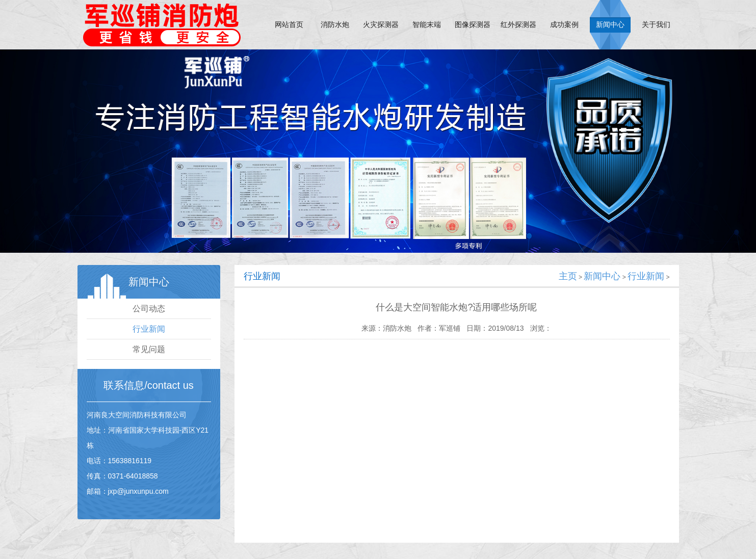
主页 (568, 276)
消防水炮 (335, 25)
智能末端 (427, 25)
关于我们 (656, 25)
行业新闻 (149, 329)
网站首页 (289, 25)
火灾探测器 (381, 25)
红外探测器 (518, 25)
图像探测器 (473, 25)
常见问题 (149, 349)
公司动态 (149, 309)
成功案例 (564, 25)
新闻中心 (610, 25)
